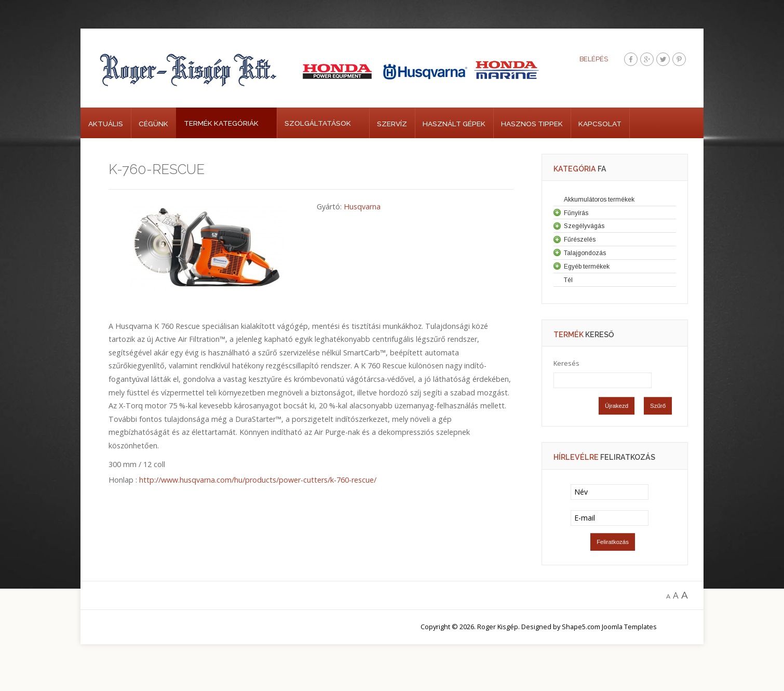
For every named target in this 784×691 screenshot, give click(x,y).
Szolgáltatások (318, 123)
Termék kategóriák (221, 123)
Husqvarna (362, 207)
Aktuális (106, 124)
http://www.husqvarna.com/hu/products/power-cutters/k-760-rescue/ (258, 480)
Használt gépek (454, 124)
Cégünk (153, 124)
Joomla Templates (629, 627)
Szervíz (392, 124)
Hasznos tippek (532, 124)
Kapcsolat (600, 124)
